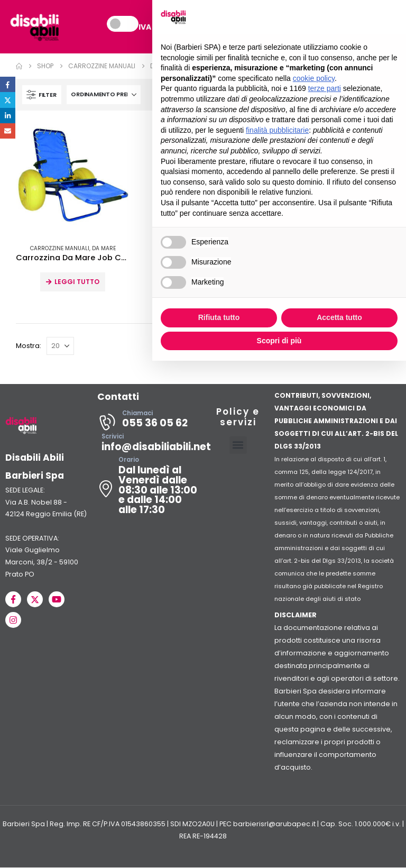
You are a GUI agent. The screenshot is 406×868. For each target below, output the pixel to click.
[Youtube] (57, 600)
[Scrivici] (149, 446)
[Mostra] (60, 346)
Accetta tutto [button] (339, 317)
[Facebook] (13, 600)
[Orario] (149, 489)
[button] (42, 95)
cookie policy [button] (314, 78)
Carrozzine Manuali (60, 249)
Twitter (8, 100)
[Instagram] (13, 620)
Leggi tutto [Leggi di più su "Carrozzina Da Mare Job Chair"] (77, 282)
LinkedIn (8, 116)
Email (8, 131)
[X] (35, 600)
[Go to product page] (73, 179)
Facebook (8, 84)
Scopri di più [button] (279, 341)
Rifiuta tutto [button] (219, 317)
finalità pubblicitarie (277, 130)
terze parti (325, 88)
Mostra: (29, 346)
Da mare (104, 249)
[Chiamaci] (149, 423)
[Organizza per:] (104, 95)
